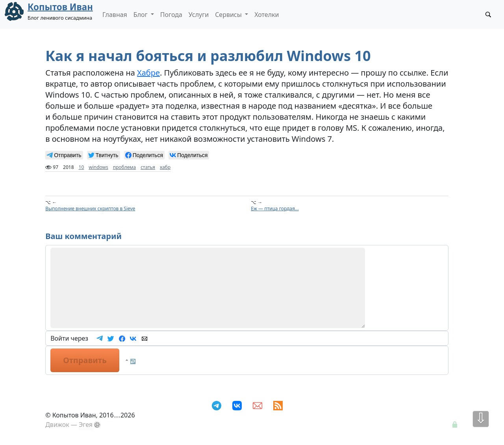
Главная (115, 15)
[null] (64, 155)
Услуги (199, 15)
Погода (171, 15)
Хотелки (267, 15)
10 (82, 167)
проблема (124, 167)
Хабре (148, 73)
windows (98, 167)
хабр (165, 167)
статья (148, 167)
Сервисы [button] (229, 15)
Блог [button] (141, 15)
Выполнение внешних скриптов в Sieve (90, 209)
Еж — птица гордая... (275, 209)
